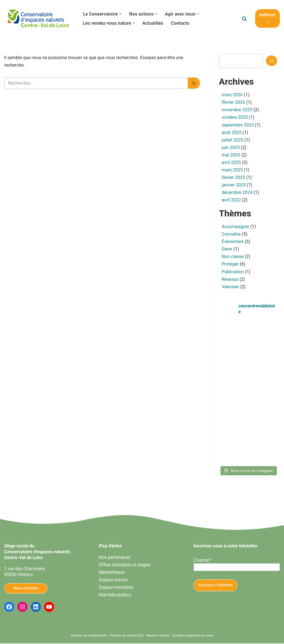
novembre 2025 (237, 110)
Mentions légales (158, 636)
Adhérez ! (267, 18)
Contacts (180, 23)
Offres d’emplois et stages (125, 565)
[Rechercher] (244, 19)
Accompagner (235, 227)
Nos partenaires (114, 558)
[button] (120, 14)
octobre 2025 (235, 118)
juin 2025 (231, 147)
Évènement (233, 242)
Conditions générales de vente (193, 636)
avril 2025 (231, 163)
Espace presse (113, 580)
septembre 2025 (238, 125)
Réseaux (230, 280)
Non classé (233, 257)
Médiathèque (112, 573)
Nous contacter (26, 589)
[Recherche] (272, 61)
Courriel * (203, 561)
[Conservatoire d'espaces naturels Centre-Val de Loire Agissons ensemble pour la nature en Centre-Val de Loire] (39, 19)
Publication (233, 272)
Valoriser (230, 287)
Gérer (227, 250)
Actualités (153, 23)
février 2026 (233, 102)
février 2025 (233, 178)
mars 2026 (232, 95)
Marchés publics (115, 596)
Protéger (230, 265)
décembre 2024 (237, 193)
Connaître (231, 235)
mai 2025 (231, 155)
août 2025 (232, 132)
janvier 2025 (234, 185)
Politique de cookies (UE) (127, 636)
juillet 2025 (232, 140)
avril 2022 (231, 200)
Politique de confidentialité (89, 636)
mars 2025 (232, 170)
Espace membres (116, 588)
